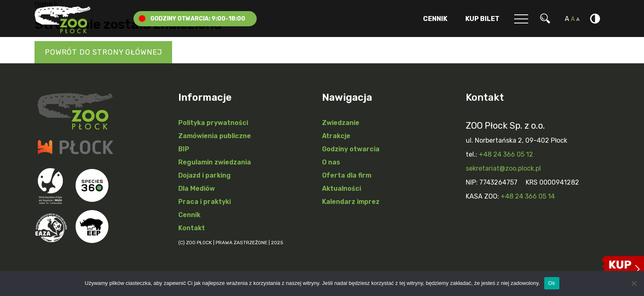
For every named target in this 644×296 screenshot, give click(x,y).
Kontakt (192, 228)
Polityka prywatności (213, 123)
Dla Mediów (197, 188)
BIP (184, 149)
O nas (331, 162)
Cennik (435, 19)
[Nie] (634, 283)
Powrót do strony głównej (103, 52)
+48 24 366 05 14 (528, 196)
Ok (552, 283)
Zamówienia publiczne (215, 136)
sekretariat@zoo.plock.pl (503, 168)
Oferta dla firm (347, 175)
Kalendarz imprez (351, 202)
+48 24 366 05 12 (506, 154)
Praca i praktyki (205, 202)
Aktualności (342, 188)
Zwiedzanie (341, 123)
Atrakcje (336, 136)
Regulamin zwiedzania (215, 162)
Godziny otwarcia (351, 149)
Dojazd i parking (205, 175)
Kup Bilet (482, 19)
